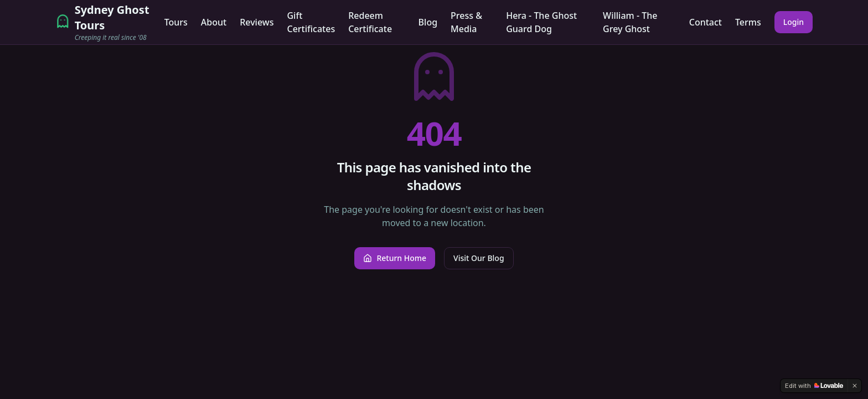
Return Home (395, 258)
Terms (748, 22)
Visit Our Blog (479, 258)
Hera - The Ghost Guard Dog (541, 22)
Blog (428, 22)
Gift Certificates (311, 22)
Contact (706, 22)
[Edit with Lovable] (814, 386)
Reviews (257, 22)
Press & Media (466, 22)
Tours (176, 22)
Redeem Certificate (370, 22)
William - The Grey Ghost (630, 22)
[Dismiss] (855, 386)
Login (794, 22)
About (214, 22)
